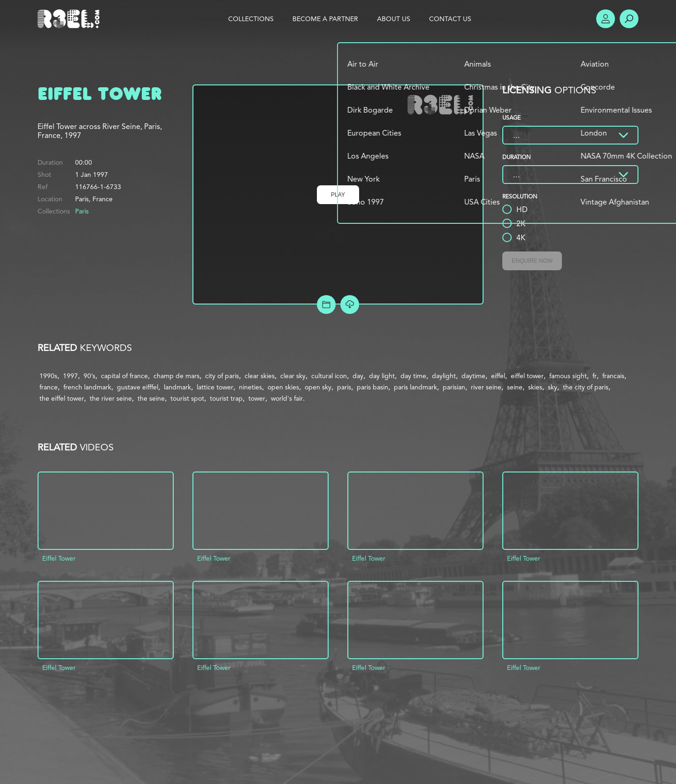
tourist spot (187, 398)
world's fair (287, 398)
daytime (473, 376)
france (49, 387)
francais (613, 376)
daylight (444, 376)
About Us (394, 19)
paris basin (373, 387)
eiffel (498, 376)
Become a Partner (325, 19)
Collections (251, 19)
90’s (89, 376)
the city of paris (586, 387)
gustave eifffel (138, 387)
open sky (318, 387)
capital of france (124, 376)
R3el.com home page (70, 19)
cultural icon (329, 376)
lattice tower (215, 387)
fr (595, 376)
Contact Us (450, 19)
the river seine (111, 398)
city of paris (222, 376)
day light (382, 376)
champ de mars (177, 376)
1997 (70, 376)
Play (338, 195)
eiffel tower (527, 376)
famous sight (568, 376)
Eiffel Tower (59, 558)
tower (257, 398)
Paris (82, 211)
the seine (151, 398)
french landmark (87, 387)
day (358, 376)
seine (515, 387)
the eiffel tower (62, 398)
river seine (486, 387)
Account (606, 19)
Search (629, 19)
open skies (283, 387)
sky (553, 387)
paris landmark (415, 387)
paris (344, 387)
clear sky (293, 376)
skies (535, 387)
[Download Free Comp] (350, 304)
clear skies (260, 376)
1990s (48, 376)
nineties (250, 387)
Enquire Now (532, 261)
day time (413, 376)
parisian (454, 387)
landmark (177, 387)
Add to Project (326, 304)
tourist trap (226, 398)
